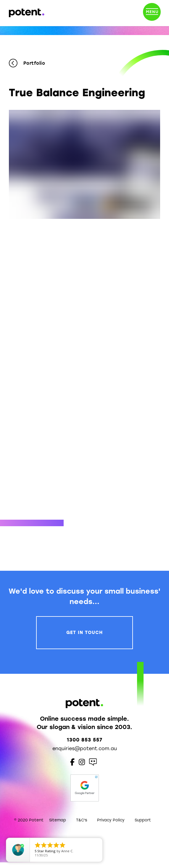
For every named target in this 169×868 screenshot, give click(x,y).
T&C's (82, 820)
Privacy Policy (111, 820)
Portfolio (27, 63)
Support (143, 820)
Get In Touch (84, 633)
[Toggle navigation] (152, 13)
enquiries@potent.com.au (85, 748)
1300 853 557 (85, 740)
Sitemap (58, 820)
